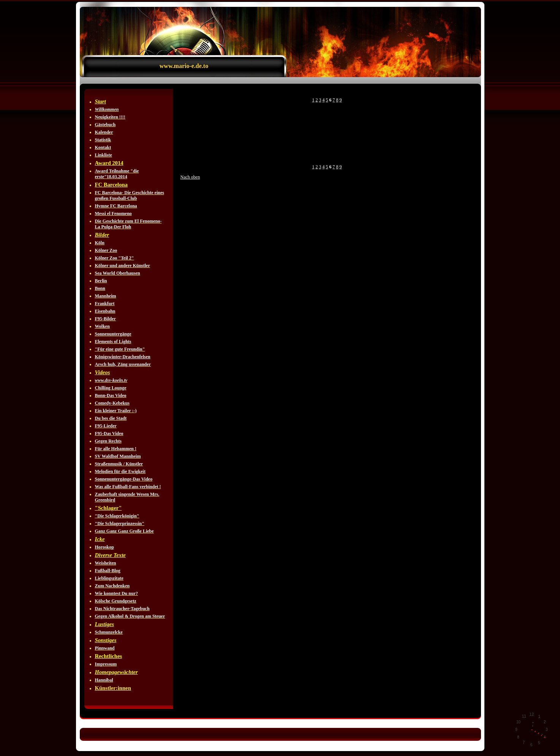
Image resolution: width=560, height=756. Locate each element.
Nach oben (190, 177)
